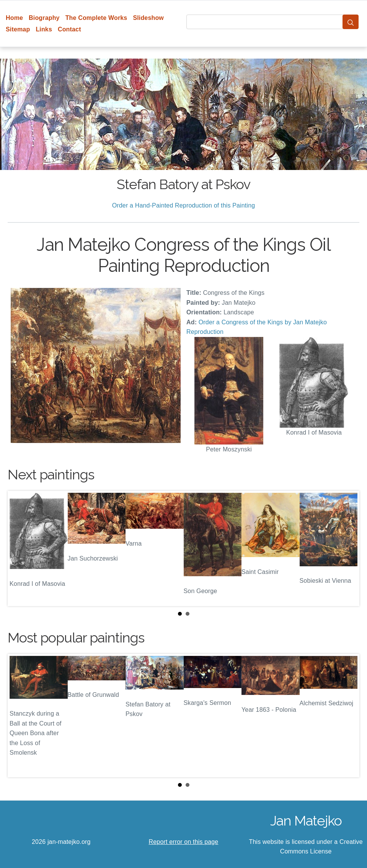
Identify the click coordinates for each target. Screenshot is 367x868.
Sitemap (18, 29)
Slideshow (148, 18)
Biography (44, 18)
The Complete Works (96, 18)
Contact (69, 29)
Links (44, 29)
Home (14, 18)
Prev (20, 548)
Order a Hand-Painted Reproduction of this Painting (184, 205)
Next (347, 548)
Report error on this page (184, 842)
